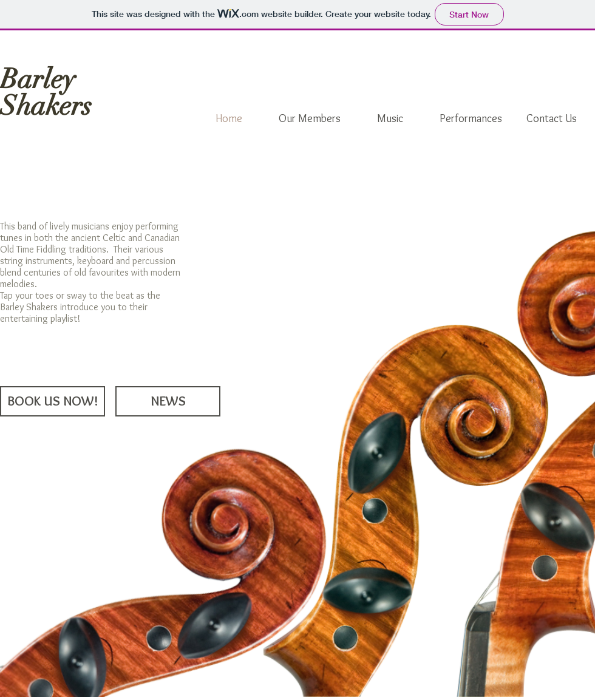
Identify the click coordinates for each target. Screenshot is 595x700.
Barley (38, 79)
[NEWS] (168, 401)
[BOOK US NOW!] (53, 401)
